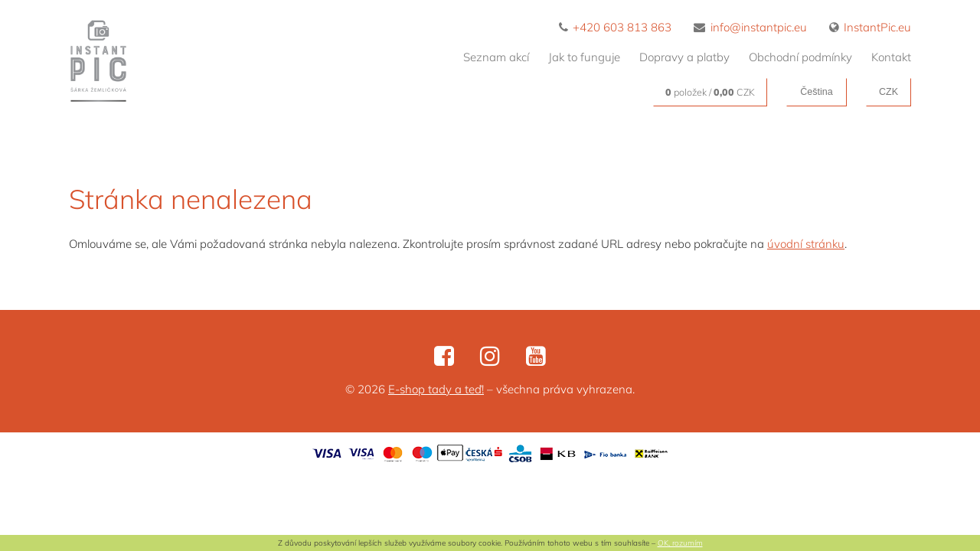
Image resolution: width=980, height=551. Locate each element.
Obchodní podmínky (800, 57)
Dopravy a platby (684, 57)
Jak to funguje (584, 57)
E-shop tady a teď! (436, 389)
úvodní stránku (806, 244)
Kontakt (891, 57)
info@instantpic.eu (750, 27)
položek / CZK (710, 92)
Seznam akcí (496, 57)
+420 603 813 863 (616, 27)
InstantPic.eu (871, 27)
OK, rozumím (680, 543)
